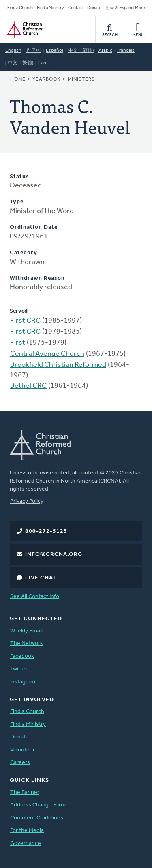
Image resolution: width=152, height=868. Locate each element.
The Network (27, 644)
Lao (42, 63)
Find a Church (20, 8)
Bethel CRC (28, 386)
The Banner (25, 792)
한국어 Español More (125, 8)
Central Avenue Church (47, 354)
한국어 (34, 51)
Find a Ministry (50, 8)
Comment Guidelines (37, 818)
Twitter (19, 669)
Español (55, 51)
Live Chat (41, 578)
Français (126, 51)
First (18, 343)
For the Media (27, 831)
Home (18, 79)
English (13, 51)
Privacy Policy (27, 501)
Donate (94, 8)
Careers (20, 763)
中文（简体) (81, 51)
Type (17, 202)
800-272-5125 (46, 531)
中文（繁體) (20, 63)
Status (19, 177)
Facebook (22, 656)
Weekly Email (26, 631)
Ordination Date (34, 227)
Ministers (81, 79)
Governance (26, 844)
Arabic (105, 51)
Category (24, 253)
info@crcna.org (54, 554)
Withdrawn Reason (37, 278)
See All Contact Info (35, 597)
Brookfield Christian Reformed (58, 365)
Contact (76, 8)
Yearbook (46, 79)
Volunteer (22, 750)
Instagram (23, 682)
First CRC (25, 321)
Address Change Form (38, 805)
